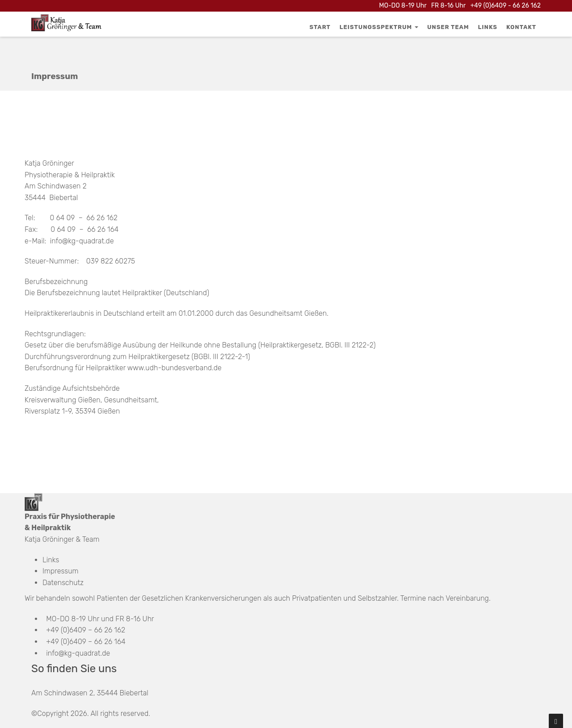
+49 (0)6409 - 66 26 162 (505, 6)
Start (320, 27)
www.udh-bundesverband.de (175, 368)
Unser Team (448, 27)
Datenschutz (63, 583)
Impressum (61, 571)
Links (488, 27)
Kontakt (521, 27)
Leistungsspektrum (379, 27)
